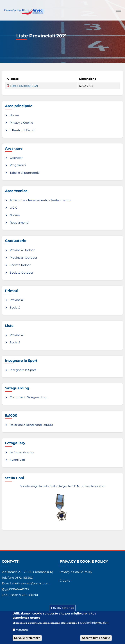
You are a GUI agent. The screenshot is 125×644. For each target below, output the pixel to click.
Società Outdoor (21, 273)
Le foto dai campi (22, 452)
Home (14, 115)
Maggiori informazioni (94, 624)
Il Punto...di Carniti (23, 130)
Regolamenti (19, 223)
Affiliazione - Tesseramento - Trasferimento (40, 200)
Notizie (15, 215)
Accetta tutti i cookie (96, 639)
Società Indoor (20, 265)
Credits (65, 581)
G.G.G (13, 208)
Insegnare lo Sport (23, 370)
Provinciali (17, 300)
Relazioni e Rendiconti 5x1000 (31, 425)
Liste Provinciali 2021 (24, 86)
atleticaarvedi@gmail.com (30, 583)
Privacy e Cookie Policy (76, 572)
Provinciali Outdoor (23, 258)
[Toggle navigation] (119, 10)
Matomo (22, 631)
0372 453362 (24, 578)
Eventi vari (17, 460)
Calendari (16, 158)
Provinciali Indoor (22, 250)
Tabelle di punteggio (25, 173)
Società (15, 308)
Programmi (18, 165)
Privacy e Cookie (21, 123)
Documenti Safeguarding (28, 397)
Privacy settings (62, 609)
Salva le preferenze (27, 639)
